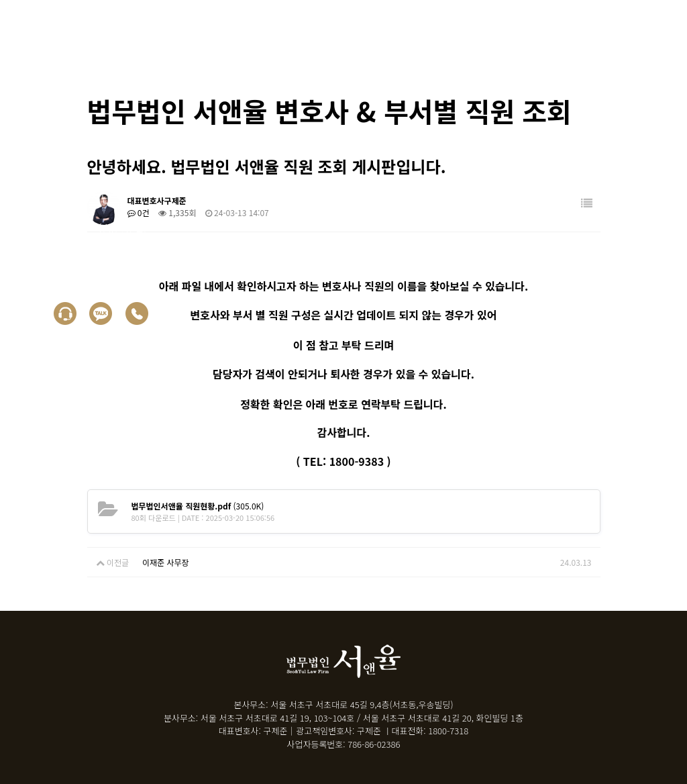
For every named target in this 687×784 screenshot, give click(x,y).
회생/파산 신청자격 (89, 136)
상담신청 (62, 259)
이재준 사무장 (166, 562)
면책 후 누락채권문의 (94, 228)
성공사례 (62, 166)
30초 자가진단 (76, 197)
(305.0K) (198, 506)
